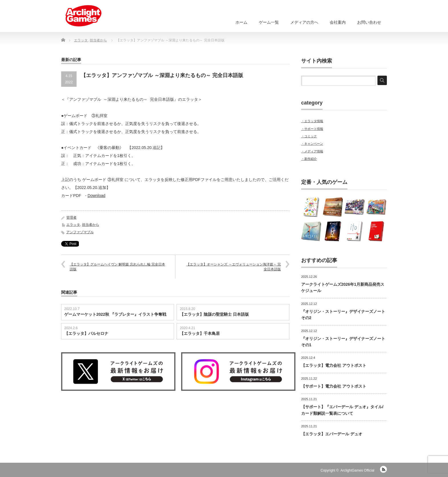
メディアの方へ (304, 22)
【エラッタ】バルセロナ (86, 333)
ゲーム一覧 (269, 22)
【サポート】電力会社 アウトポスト (334, 386)
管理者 (71, 217)
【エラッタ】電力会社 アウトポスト (334, 365)
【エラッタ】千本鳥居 (200, 333)
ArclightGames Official (357, 470)
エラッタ (73, 224)
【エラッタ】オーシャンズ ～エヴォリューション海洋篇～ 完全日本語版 (234, 266)
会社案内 (338, 22)
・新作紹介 (309, 159)
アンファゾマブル (80, 232)
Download (97, 195)
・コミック (309, 136)
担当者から (91, 224)
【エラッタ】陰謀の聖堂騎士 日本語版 (214, 314)
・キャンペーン (312, 144)
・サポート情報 (312, 129)
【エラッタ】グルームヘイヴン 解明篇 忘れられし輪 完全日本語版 (117, 266)
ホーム (241, 22)
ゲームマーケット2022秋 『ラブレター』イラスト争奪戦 (115, 314)
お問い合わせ (369, 22)
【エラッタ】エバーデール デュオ (332, 434)
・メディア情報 (312, 151)
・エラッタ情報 (312, 121)
